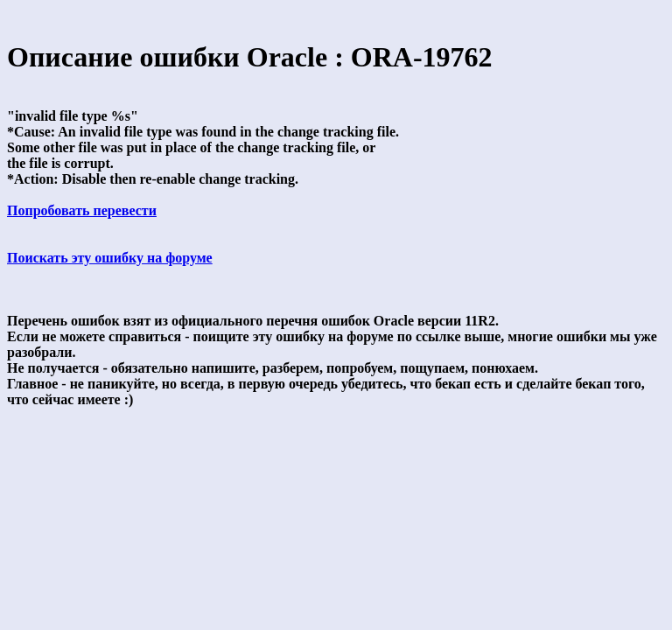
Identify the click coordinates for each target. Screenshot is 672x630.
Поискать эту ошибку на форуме (110, 258)
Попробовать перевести (82, 210)
